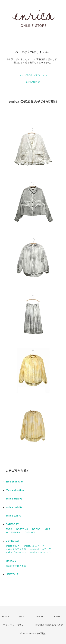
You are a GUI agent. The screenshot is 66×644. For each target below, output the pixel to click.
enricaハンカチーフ (34, 546)
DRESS (36, 529)
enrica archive (14, 499)
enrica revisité (14, 507)
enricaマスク (12, 546)
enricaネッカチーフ (41, 549)
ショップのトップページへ (33, 75)
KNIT (47, 529)
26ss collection (15, 482)
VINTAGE (11, 561)
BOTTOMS (22, 529)
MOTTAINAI (12, 541)
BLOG (40, 617)
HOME (6, 617)
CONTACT (58, 617)
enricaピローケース (16, 552)
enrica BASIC (13, 516)
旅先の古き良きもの (16, 566)
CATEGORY (12, 524)
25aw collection (15, 490)
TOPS (9, 529)
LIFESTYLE (12, 574)
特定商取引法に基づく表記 (49, 625)
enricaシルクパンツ (41, 552)
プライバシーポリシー (14, 625)
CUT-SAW (30, 532)
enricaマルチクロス (16, 549)
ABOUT (23, 617)
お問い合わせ (33, 82)
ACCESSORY (13, 532)
